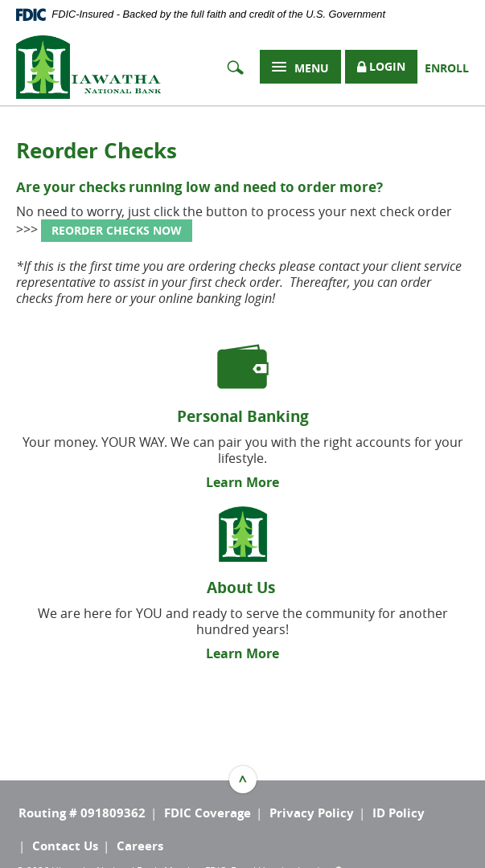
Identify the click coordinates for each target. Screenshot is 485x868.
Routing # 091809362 (82, 813)
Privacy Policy (312, 813)
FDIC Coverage (208, 813)
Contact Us (65, 846)
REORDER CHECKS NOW (117, 230)
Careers (140, 846)
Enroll (447, 68)
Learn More (242, 482)
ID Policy (399, 813)
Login (381, 67)
